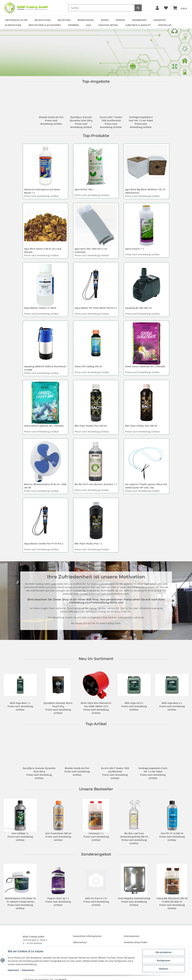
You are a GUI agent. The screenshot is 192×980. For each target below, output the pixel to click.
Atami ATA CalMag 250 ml (88, 366)
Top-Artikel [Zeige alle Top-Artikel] (96, 724)
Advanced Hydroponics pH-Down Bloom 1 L (42, 191)
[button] (157, 8)
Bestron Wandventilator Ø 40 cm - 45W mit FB (45, 486)
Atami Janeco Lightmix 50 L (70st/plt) (44, 426)
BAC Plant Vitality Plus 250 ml (91, 426)
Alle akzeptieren (163, 952)
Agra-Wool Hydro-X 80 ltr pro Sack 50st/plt (43, 250)
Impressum (13, 970)
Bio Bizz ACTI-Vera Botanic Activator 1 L (96, 484)
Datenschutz (28, 970)
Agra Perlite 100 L (84, 189)
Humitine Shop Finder (136, 942)
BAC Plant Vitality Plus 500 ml (141, 426)
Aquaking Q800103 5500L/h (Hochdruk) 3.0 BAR (45, 368)
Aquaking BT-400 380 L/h (138, 308)
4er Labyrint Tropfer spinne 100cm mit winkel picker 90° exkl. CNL (146, 486)
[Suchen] (102, 8)
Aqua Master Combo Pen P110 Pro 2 (44, 544)
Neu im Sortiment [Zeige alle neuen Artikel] (96, 659)
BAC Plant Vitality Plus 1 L (89, 544)
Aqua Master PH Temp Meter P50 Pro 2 (96, 308)
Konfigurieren (163, 961)
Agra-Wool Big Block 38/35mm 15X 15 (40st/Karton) (145, 191)
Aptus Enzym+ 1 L (135, 249)
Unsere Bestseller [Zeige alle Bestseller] (96, 789)
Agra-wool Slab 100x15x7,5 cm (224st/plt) (91, 250)
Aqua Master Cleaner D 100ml (40, 308)
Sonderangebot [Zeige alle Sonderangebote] (96, 854)
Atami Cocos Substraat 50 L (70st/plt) (145, 366)
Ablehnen (163, 969)
